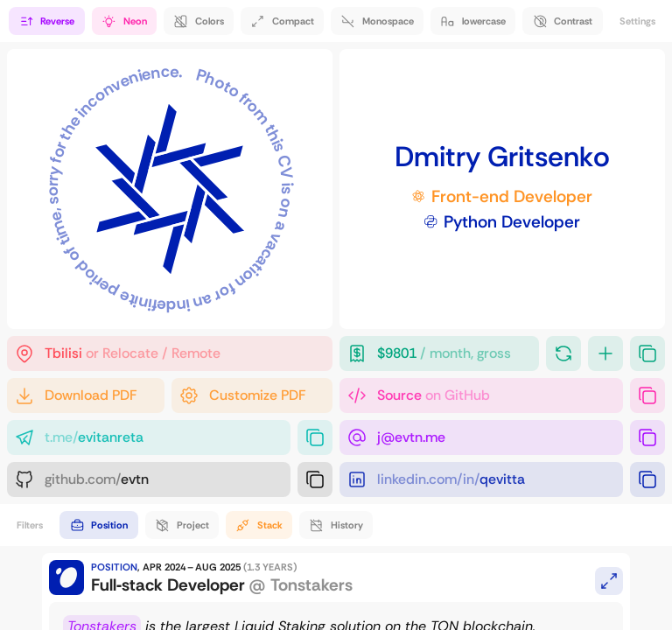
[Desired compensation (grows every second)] (439, 353)
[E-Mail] (481, 437)
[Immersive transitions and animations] (124, 21)
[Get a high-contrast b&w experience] (562, 21)
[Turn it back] (563, 353)
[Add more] (605, 353)
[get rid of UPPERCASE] (473, 21)
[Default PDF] (86, 395)
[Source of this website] (481, 395)
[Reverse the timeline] (46, 21)
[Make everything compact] (282, 21)
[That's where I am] (170, 353)
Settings (637, 21)
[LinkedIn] (481, 479)
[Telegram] (149, 437)
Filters (30, 525)
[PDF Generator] (252, 395)
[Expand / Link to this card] (609, 581)
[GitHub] (149, 479)
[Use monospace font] (377, 21)
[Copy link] (647, 395)
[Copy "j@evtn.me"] (647, 437)
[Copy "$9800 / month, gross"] (647, 353)
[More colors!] (199, 21)
